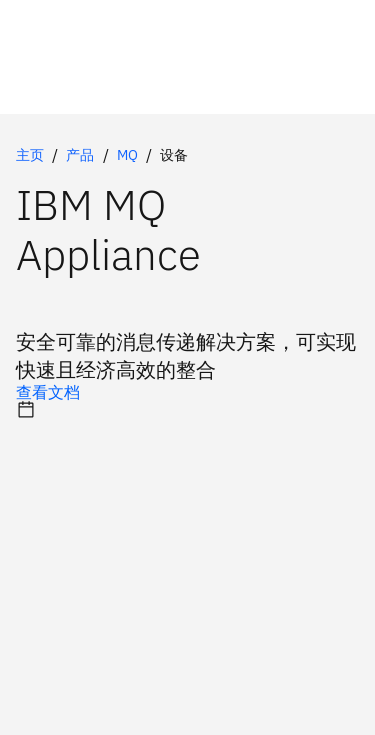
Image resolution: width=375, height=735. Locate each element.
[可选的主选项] (187, 392)
